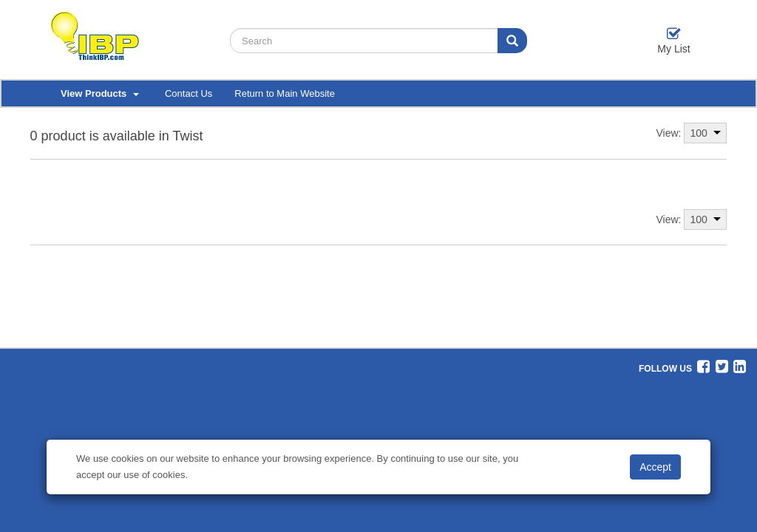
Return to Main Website (285, 93)
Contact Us (189, 93)
